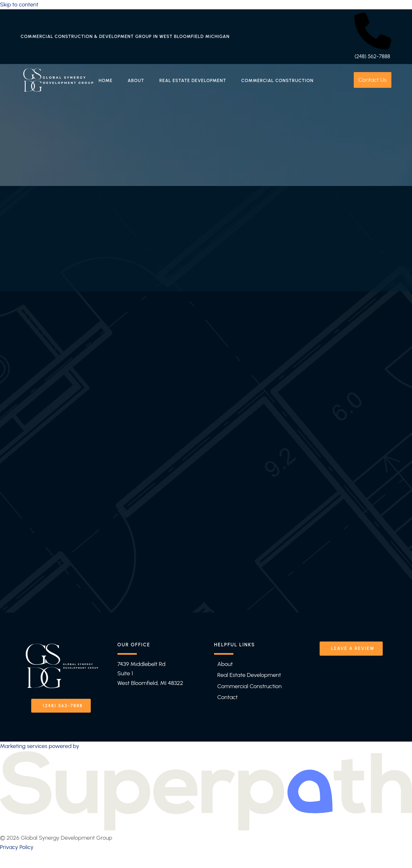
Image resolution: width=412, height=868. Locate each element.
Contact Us (373, 80)
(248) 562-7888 (372, 56)
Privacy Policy (17, 846)
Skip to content (19, 5)
